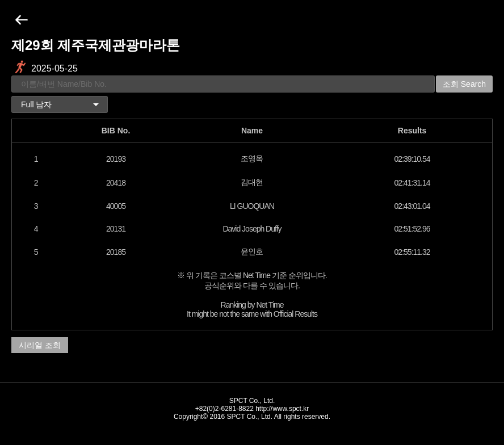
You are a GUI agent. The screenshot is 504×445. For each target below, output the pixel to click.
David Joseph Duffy (252, 229)
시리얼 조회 (40, 345)
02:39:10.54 (412, 159)
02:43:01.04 (412, 206)
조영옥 (252, 158)
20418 (116, 183)
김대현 (252, 182)
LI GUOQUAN (252, 206)
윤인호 (252, 251)
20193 (116, 159)
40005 (116, 206)
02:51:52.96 (412, 229)
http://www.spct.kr (282, 409)
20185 (116, 252)
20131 (116, 229)
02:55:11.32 (412, 252)
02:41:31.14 (412, 183)
